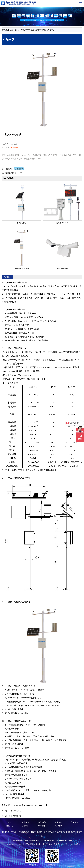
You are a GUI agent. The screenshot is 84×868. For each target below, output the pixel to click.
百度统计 (58, 826)
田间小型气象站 (47, 30)
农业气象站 (35, 30)
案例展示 (74, 822)
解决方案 (58, 822)
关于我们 (26, 826)
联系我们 (42, 826)
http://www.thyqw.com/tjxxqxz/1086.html (29, 805)
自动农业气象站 (15, 811)
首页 (17, 30)
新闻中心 (42, 822)
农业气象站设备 (15, 816)
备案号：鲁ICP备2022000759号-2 (67, 844)
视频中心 (10, 826)
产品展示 (24, 30)
